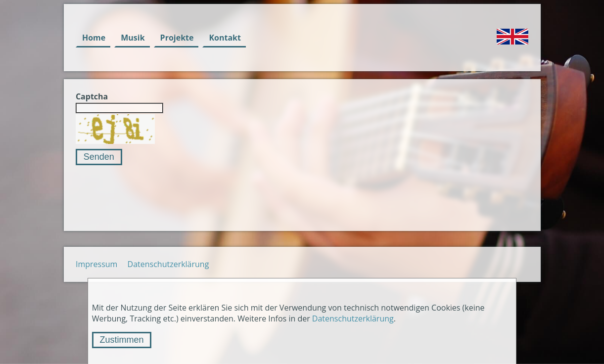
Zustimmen (121, 340)
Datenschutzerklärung (168, 264)
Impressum (96, 264)
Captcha (92, 96)
